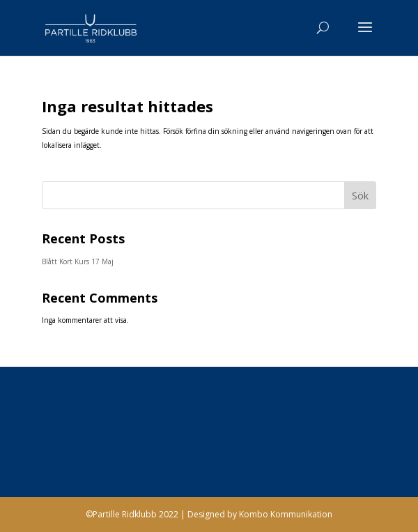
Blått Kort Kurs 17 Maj (78, 261)
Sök (360, 196)
